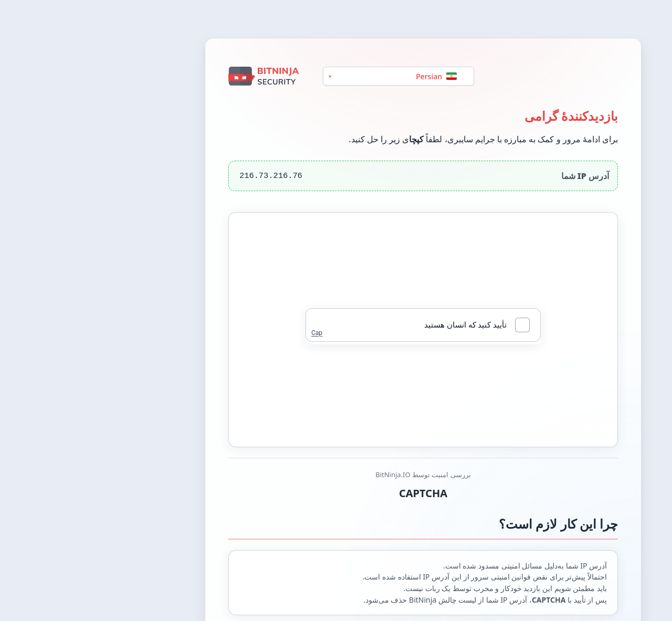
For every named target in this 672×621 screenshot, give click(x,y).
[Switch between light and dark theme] (652, 19)
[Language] (311, 76)
